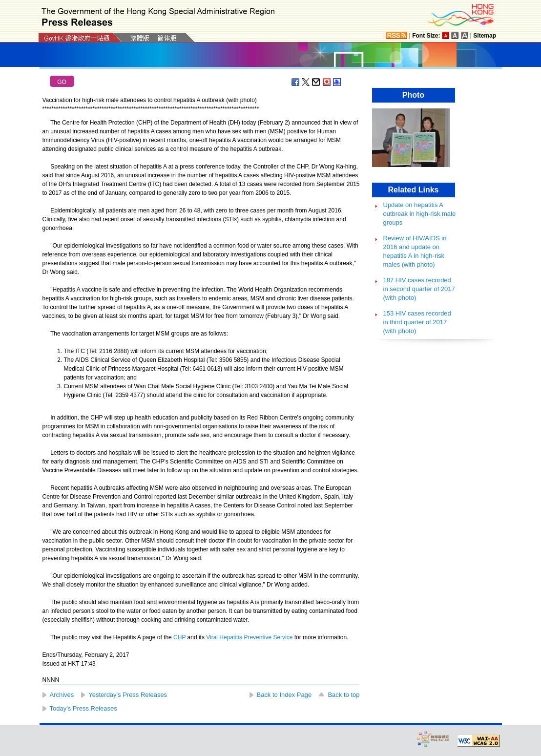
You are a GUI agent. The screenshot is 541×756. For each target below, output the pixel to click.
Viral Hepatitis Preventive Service (249, 637)
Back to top (343, 695)
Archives (62, 695)
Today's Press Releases (83, 708)
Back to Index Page (284, 695)
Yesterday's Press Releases (128, 695)
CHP (179, 637)
